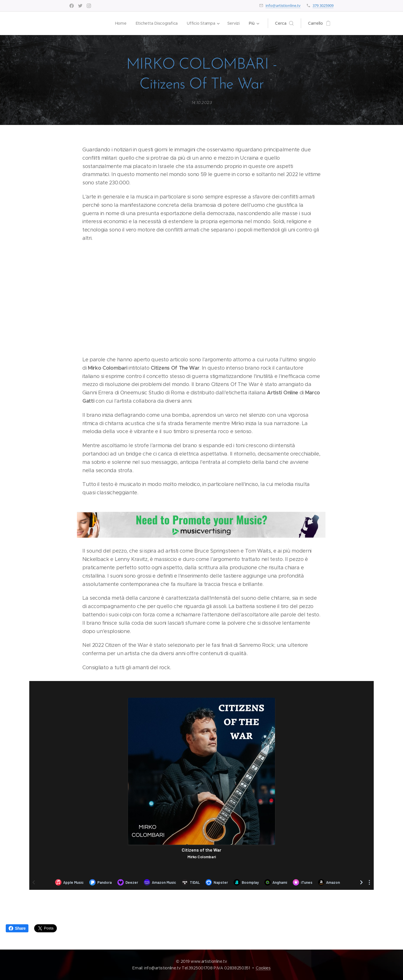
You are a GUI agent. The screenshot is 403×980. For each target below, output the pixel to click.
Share (17, 928)
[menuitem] (120, 23)
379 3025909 (323, 5)
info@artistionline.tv (283, 5)
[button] (284, 23)
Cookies (263, 968)
